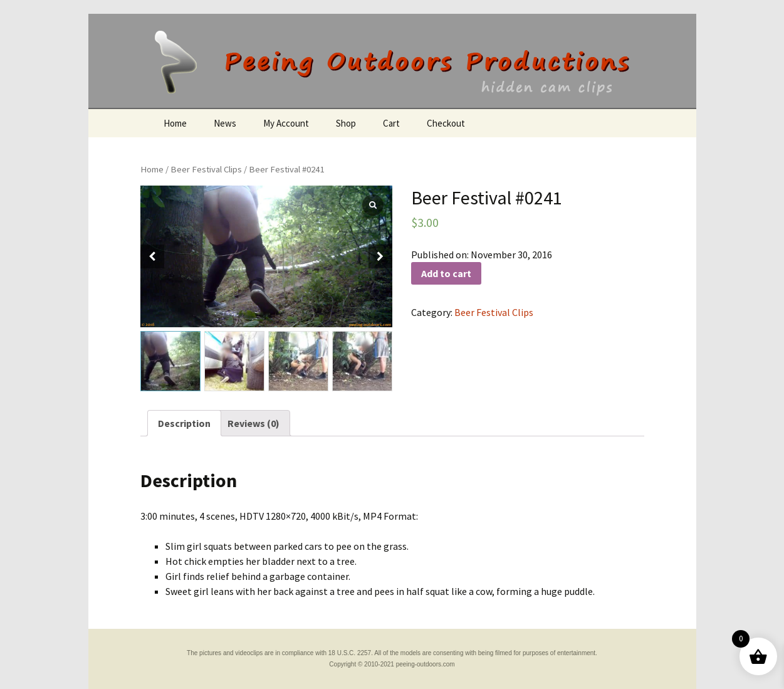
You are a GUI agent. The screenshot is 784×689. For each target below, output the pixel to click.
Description (184, 423)
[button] (380, 256)
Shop (346, 123)
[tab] (184, 423)
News (225, 123)
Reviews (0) (253, 423)
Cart (391, 123)
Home (175, 123)
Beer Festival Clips (206, 169)
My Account (286, 123)
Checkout (446, 123)
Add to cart (446, 273)
